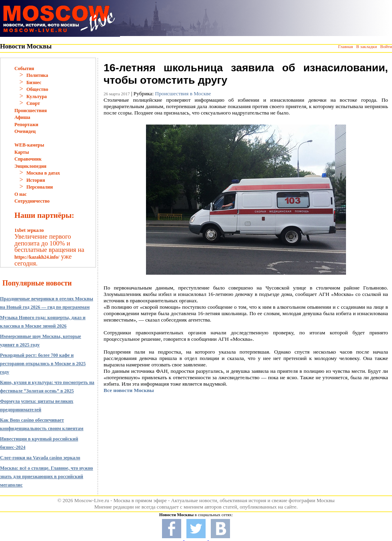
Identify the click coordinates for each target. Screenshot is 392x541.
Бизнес (34, 82)
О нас (21, 194)
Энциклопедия (30, 166)
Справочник (28, 159)
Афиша (22, 117)
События (24, 68)
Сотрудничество (32, 201)
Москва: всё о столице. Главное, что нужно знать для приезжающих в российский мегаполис (47, 477)
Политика (37, 75)
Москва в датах (43, 173)
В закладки (366, 46)
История (36, 180)
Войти (386, 46)
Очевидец (25, 131)
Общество (37, 89)
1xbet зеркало (29, 230)
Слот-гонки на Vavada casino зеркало (40, 458)
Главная (345, 46)
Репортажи (26, 125)
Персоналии (40, 187)
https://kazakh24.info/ (37, 257)
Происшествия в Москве (183, 94)
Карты (22, 152)
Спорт (33, 103)
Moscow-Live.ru (92, 500)
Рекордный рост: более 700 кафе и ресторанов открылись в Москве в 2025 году (43, 364)
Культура (37, 97)
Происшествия (31, 111)
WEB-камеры (29, 145)
